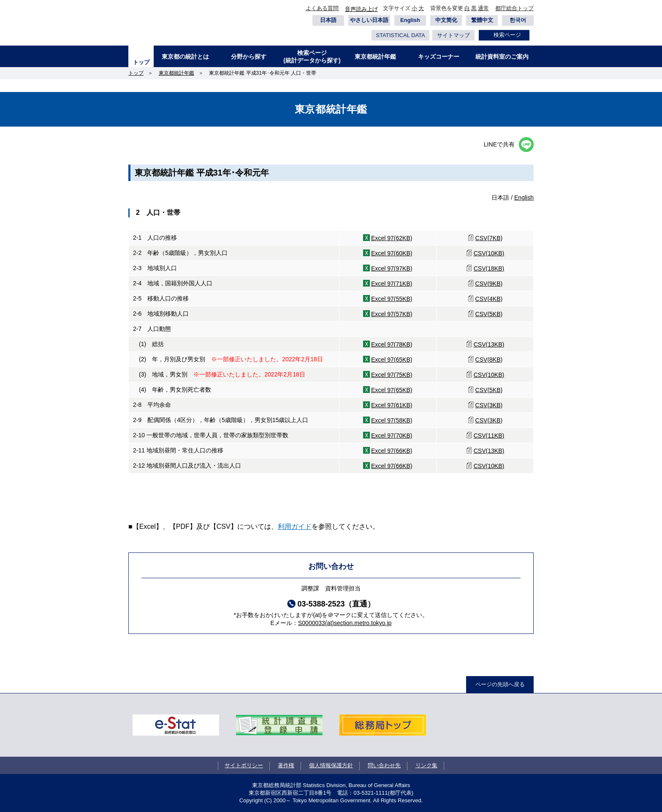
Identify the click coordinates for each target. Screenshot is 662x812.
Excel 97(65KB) (392, 360)
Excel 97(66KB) (392, 451)
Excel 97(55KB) (392, 299)
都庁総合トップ (514, 8)
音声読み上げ (361, 9)
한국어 (518, 20)
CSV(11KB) (489, 436)
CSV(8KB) (489, 360)
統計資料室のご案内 (502, 57)
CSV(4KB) (489, 299)
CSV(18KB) (489, 268)
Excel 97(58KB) (392, 420)
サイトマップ (453, 35)
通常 (483, 8)
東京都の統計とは (185, 57)
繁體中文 (482, 20)
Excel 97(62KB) (392, 238)
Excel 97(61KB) (392, 405)
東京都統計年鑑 (375, 57)
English (410, 20)
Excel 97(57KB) (392, 314)
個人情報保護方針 (331, 765)
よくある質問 (322, 8)
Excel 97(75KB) (392, 375)
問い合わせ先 (384, 765)
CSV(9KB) (489, 284)
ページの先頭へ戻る (500, 684)
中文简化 (446, 20)
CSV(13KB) (489, 344)
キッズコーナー (439, 57)
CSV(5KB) (489, 314)
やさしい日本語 (369, 20)
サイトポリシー (244, 765)
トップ (141, 62)
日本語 (328, 20)
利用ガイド (295, 526)
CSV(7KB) (489, 238)
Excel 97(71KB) (392, 284)
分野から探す (249, 57)
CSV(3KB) (489, 405)
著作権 (286, 765)
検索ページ (507, 35)
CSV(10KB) (489, 253)
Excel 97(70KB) (392, 436)
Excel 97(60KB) (392, 253)
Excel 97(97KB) (392, 268)
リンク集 (426, 765)
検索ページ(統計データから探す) (312, 57)
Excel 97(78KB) (392, 344)
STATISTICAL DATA (400, 35)
